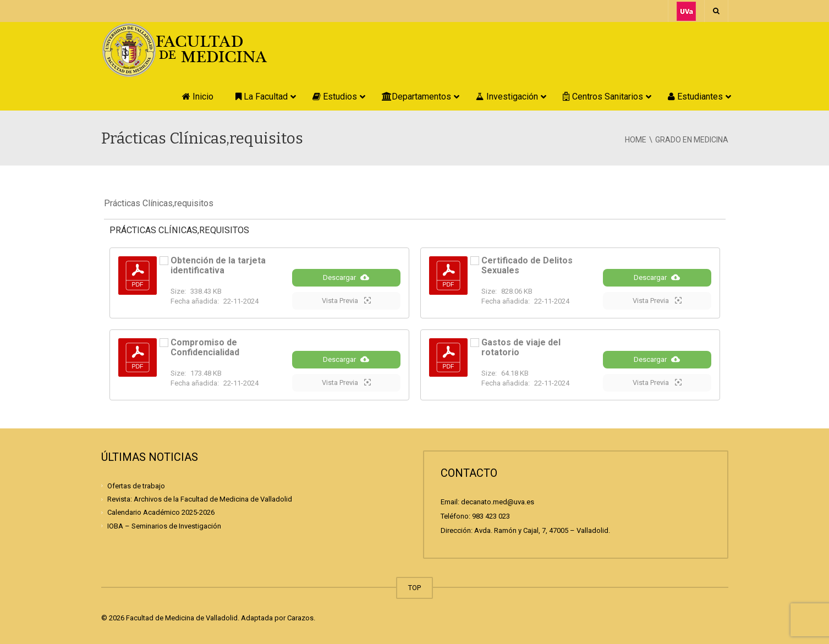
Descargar (346, 277)
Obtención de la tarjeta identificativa (218, 265)
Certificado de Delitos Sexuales (527, 265)
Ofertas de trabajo (136, 486)
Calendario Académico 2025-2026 (161, 512)
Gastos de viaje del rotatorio (521, 347)
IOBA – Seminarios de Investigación (164, 525)
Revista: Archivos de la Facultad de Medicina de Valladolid (200, 499)
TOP (414, 588)
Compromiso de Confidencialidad (205, 347)
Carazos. (301, 618)
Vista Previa (346, 300)
